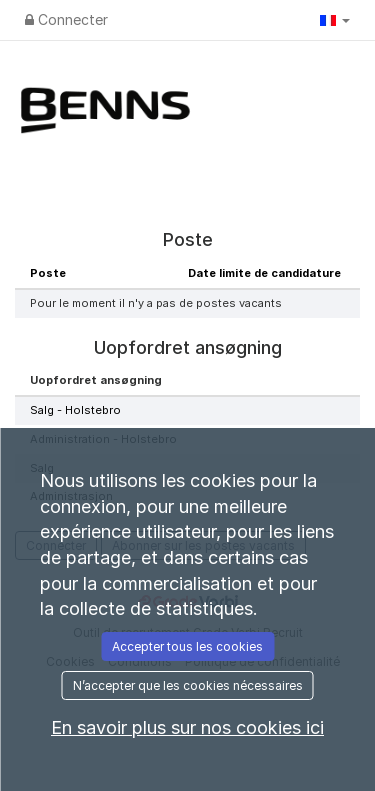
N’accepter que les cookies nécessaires (188, 685)
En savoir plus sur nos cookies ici (187, 727)
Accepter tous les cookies (187, 646)
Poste (48, 273)
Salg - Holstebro (75, 410)
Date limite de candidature (264, 273)
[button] (335, 20)
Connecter (66, 19)
